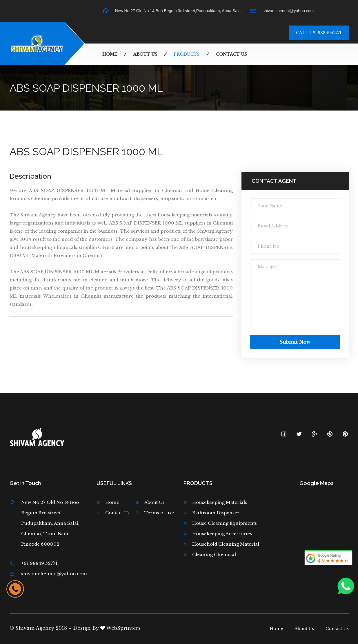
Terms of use (159, 513)
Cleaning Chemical (214, 555)
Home (110, 54)
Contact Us (231, 54)
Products (187, 54)
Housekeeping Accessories (222, 534)
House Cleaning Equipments (225, 523)
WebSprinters (120, 628)
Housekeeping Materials (220, 502)
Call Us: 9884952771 (319, 33)
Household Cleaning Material (226, 544)
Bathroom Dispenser (216, 513)
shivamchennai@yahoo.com (288, 11)
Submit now (295, 342)
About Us (145, 54)
